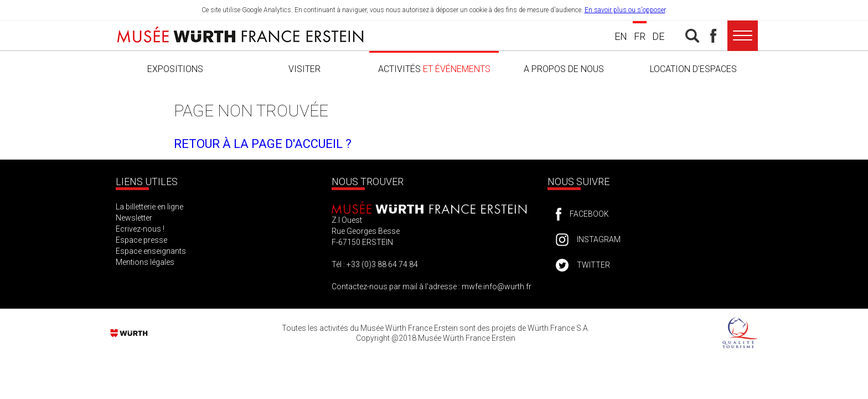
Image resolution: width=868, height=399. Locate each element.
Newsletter (134, 218)
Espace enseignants (151, 251)
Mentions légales (145, 262)
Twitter (593, 265)
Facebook (589, 214)
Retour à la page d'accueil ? (263, 144)
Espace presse (141, 240)
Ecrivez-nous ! (140, 229)
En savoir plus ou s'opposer (625, 10)
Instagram (599, 239)
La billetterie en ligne (149, 207)
